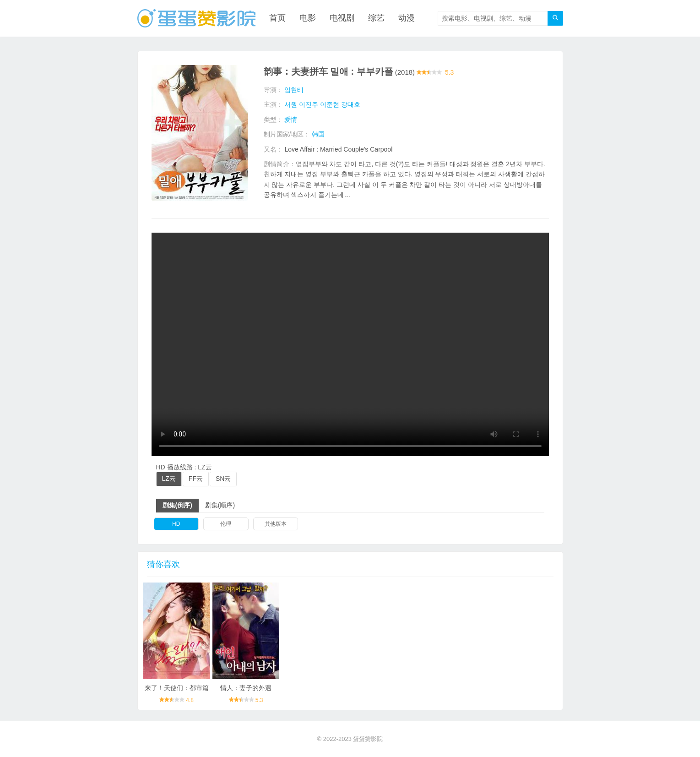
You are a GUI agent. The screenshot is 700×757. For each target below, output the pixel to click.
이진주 (309, 104)
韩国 (318, 134)
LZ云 (169, 479)
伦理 (226, 524)
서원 (291, 104)
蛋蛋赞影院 (368, 739)
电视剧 (342, 18)
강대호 (351, 104)
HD (176, 524)
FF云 (196, 479)
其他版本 (276, 524)
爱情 (291, 120)
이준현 (330, 104)
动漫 (407, 18)
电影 (308, 18)
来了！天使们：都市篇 (177, 688)
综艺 (376, 18)
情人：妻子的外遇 (246, 688)
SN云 (223, 479)
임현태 (294, 90)
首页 (277, 18)
